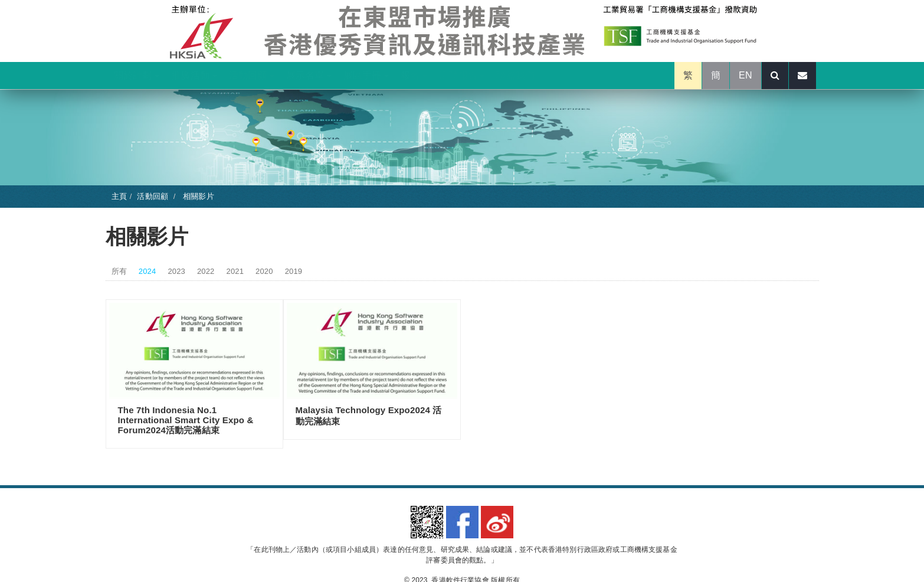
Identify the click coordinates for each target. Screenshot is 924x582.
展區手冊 (366, 75)
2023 (176, 271)
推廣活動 (194, 75)
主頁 (119, 196)
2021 (235, 271)
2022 (206, 271)
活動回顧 (252, 75)
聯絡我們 (515, 75)
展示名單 (309, 75)
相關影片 (197, 196)
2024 (148, 271)
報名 (414, 75)
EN (746, 75)
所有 (119, 271)
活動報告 (462, 75)
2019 (294, 271)
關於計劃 (137, 75)
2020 (264, 271)
